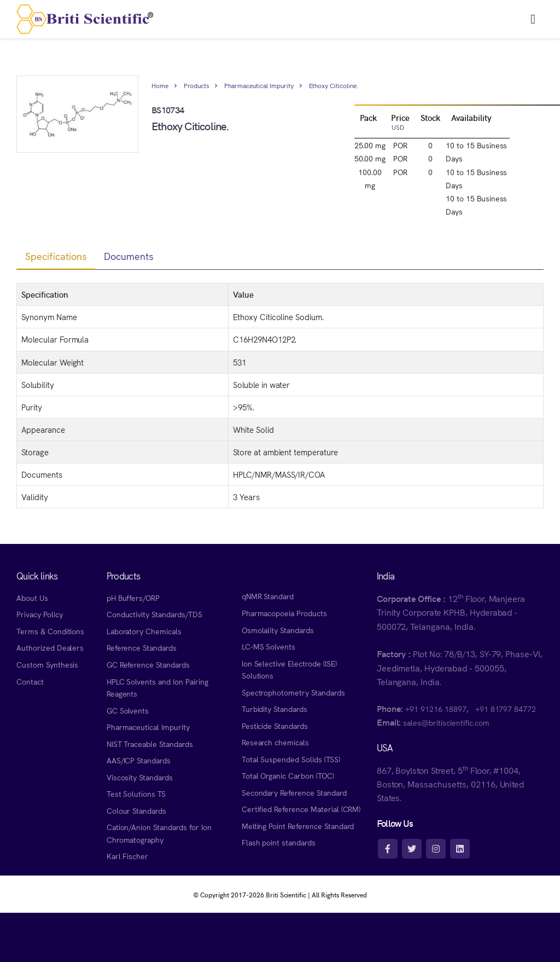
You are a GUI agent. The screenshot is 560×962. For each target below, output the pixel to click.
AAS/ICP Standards (139, 760)
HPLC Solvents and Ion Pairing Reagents (157, 688)
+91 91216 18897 (436, 709)
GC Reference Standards (148, 664)
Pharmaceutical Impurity (259, 85)
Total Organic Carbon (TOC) (288, 775)
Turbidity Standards (275, 709)
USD (398, 127)
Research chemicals (275, 742)
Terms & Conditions (50, 631)
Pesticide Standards (275, 726)
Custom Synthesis (47, 664)
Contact (30, 681)
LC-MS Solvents (269, 646)
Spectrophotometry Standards (293, 692)
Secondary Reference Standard (294, 792)
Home (160, 85)
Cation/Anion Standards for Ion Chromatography (159, 833)
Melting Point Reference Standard (298, 826)
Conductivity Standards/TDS (154, 614)
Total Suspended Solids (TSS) (291, 759)
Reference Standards (142, 647)
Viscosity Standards (140, 777)
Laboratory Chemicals (144, 631)
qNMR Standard (268, 596)
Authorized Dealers (50, 647)
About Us (32, 598)
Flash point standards (279, 842)
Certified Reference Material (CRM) (301, 809)
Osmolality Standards (278, 630)
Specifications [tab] (56, 256)
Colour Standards (136, 810)
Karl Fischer (128, 856)
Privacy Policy (39, 614)
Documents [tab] (129, 256)
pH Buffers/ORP (133, 598)
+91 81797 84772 (506, 709)
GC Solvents (128, 710)
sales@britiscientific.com (446, 722)
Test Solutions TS (136, 793)
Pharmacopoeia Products (284, 613)
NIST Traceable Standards (150, 744)
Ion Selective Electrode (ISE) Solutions (289, 670)
